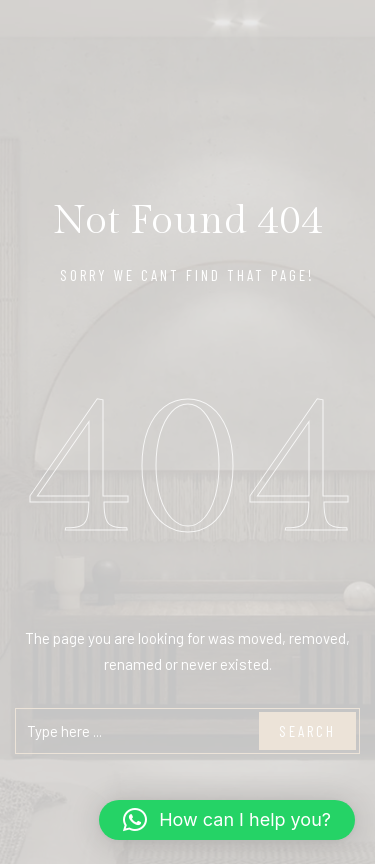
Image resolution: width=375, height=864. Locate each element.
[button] (227, 820)
